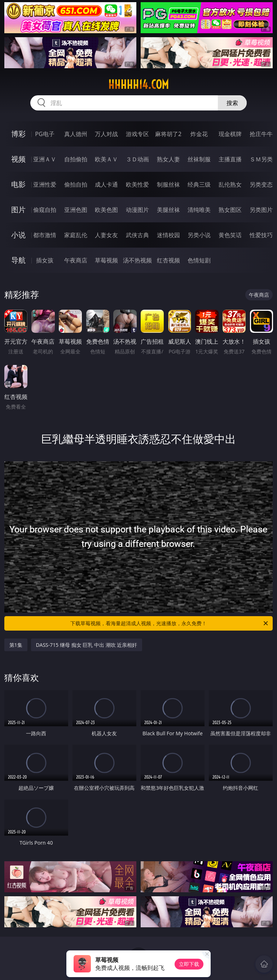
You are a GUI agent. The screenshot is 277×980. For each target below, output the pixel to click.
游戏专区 (137, 134)
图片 (18, 210)
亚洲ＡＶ (45, 159)
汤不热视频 (137, 260)
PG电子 (45, 134)
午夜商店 (76, 260)
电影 (18, 184)
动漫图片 (137, 210)
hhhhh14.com (138, 84)
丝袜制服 (199, 159)
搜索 (232, 103)
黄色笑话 (230, 235)
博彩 (18, 134)
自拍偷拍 (76, 159)
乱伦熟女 (230, 184)
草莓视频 (106, 260)
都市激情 (45, 235)
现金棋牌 (230, 134)
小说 (18, 235)
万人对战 (106, 134)
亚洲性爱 (45, 184)
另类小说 (199, 235)
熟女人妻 (168, 159)
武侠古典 (137, 235)
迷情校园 (168, 235)
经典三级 (199, 184)
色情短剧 (199, 260)
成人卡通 (106, 184)
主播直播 (230, 159)
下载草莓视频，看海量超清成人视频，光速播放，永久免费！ (170, 623)
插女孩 (45, 260)
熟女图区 (230, 210)
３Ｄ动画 (137, 159)
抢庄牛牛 (261, 134)
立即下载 (189, 964)
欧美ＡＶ (106, 159)
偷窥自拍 (45, 210)
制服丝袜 (168, 184)
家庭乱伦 (76, 235)
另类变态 (261, 184)
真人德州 (76, 134)
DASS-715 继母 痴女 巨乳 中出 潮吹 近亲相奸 (87, 645)
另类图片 (261, 210)
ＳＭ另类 (261, 159)
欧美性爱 (137, 184)
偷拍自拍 (76, 184)
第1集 (16, 645)
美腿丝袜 (168, 210)
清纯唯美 (199, 210)
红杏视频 (168, 260)
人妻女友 (106, 235)
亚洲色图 (76, 210)
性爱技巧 (261, 235)
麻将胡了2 (168, 134)
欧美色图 (106, 210)
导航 (18, 260)
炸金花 (199, 134)
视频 (18, 159)
